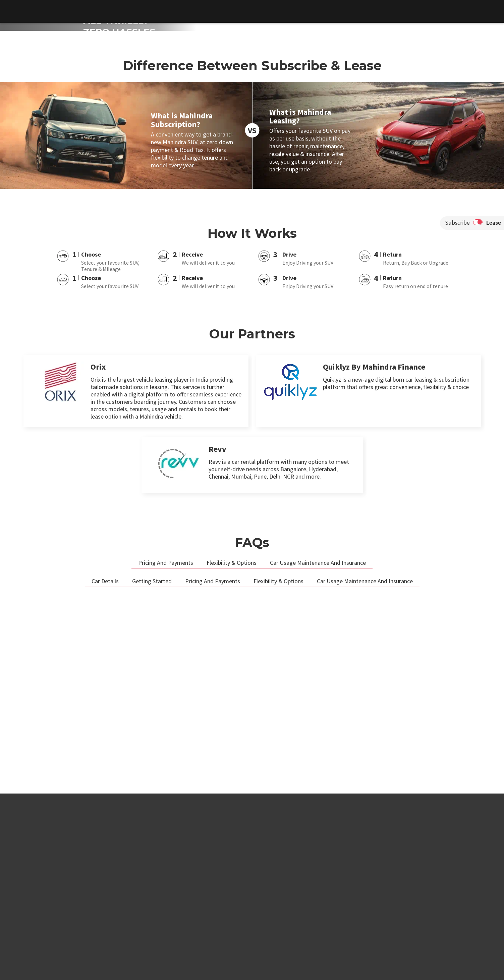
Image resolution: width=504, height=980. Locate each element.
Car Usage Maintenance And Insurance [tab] (318, 749)
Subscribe (457, 409)
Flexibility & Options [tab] (232, 749)
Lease (494, 409)
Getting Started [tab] (152, 768)
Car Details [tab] (105, 768)
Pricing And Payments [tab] (166, 749)
